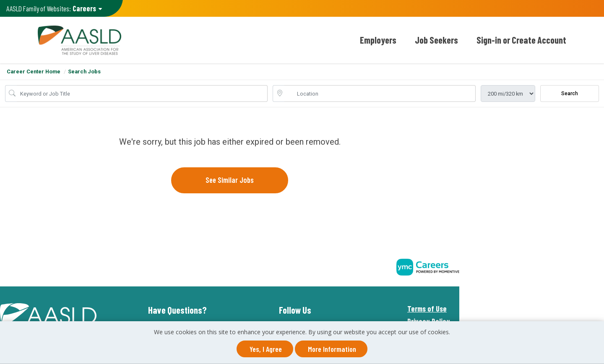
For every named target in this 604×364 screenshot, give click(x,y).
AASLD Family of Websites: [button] (53, 9)
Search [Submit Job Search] (570, 94)
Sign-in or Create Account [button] (521, 40)
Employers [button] (378, 40)
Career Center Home (34, 71)
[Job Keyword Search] (142, 94)
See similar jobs (230, 180)
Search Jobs (84, 71)
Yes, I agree (266, 349)
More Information (332, 349)
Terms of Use (427, 309)
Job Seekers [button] (436, 40)
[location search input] (380, 94)
